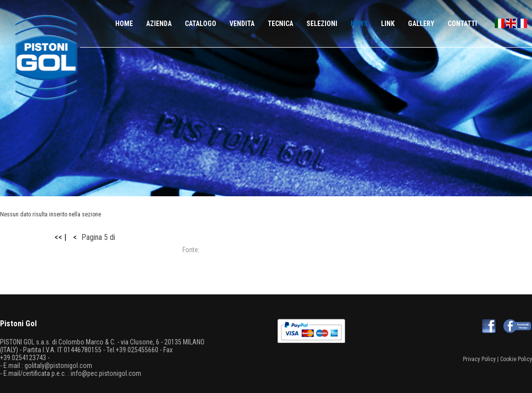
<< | (60, 237)
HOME (124, 24)
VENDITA (242, 24)
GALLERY (421, 24)
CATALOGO (201, 24)
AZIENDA (159, 24)
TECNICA (280, 24)
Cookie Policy (516, 359)
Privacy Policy (479, 359)
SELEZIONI (322, 24)
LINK (388, 24)
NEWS (359, 24)
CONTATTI (462, 24)
